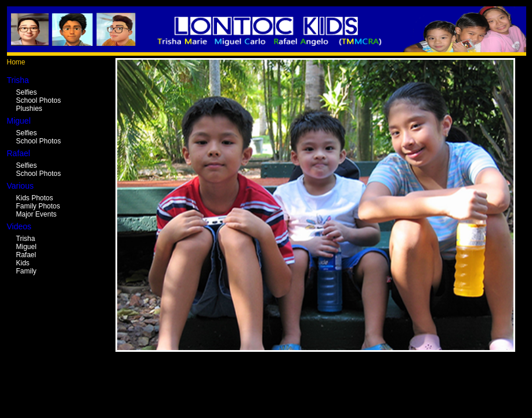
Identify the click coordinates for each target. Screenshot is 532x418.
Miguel (26, 247)
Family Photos (38, 206)
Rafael (26, 255)
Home (16, 62)
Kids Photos (35, 198)
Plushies (29, 109)
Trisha (26, 239)
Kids (23, 263)
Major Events (37, 214)
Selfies (27, 92)
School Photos (39, 100)
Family (26, 271)
